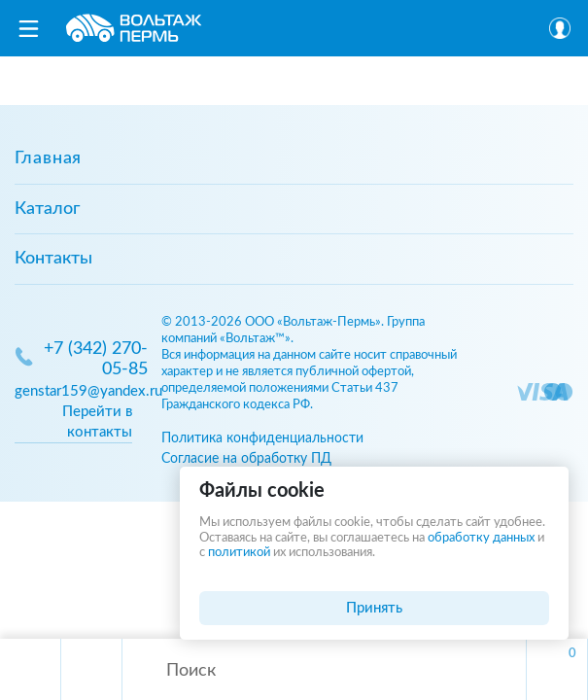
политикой (239, 553)
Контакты (53, 259)
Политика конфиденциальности (262, 438)
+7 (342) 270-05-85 (96, 359)
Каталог (47, 209)
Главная (48, 158)
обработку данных (481, 538)
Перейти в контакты (97, 422)
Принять (374, 608)
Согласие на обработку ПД (246, 458)
